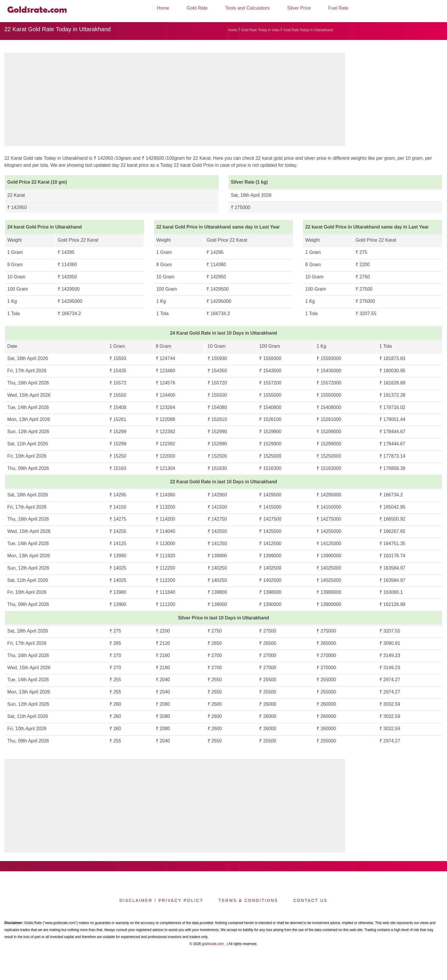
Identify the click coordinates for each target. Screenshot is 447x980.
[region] (175, 101)
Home (163, 8)
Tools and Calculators (247, 8)
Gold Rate (197, 8)
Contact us (310, 900)
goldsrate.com (213, 944)
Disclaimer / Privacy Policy (161, 900)
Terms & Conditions (248, 900)
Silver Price (299, 8)
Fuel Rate (338, 8)
